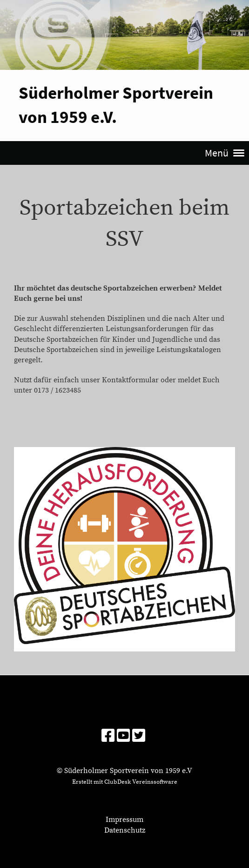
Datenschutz (125, 830)
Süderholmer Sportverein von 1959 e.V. (116, 105)
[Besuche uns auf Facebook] (108, 737)
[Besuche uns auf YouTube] (123, 737)
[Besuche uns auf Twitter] (139, 737)
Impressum (124, 820)
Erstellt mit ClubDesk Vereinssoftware (125, 782)
